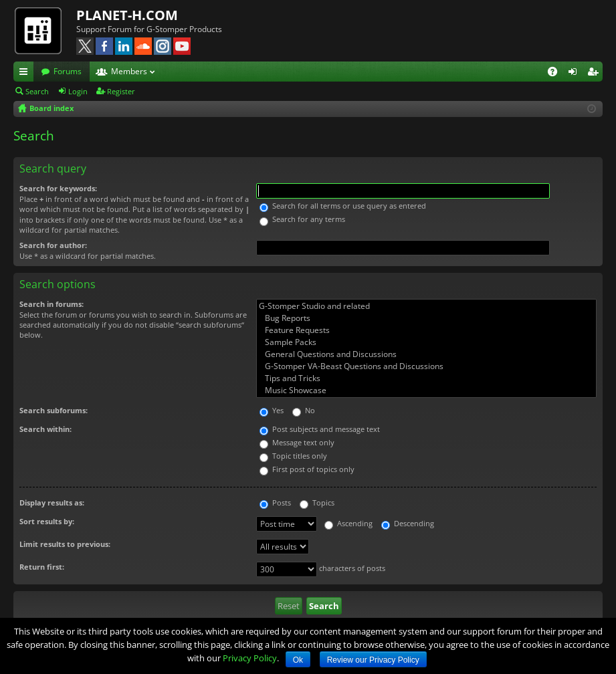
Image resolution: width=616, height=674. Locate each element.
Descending (408, 523)
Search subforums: (54, 410)
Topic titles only (293, 456)
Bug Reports (426, 318)
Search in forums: (52, 304)
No (304, 410)
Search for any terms (302, 219)
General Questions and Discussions (426, 354)
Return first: (42, 567)
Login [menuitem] (575, 74)
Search (37, 91)
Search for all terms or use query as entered (343, 206)
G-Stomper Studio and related (426, 306)
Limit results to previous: (65, 544)
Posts (275, 502)
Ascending (348, 523)
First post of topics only (307, 469)
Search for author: (53, 245)
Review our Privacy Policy (373, 660)
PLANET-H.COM (127, 15)
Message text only (297, 442)
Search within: (45, 429)
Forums (68, 71)
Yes (272, 410)
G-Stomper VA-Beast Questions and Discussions (426, 366)
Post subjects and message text (320, 429)
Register (121, 91)
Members (129, 71)
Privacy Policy (250, 658)
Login (78, 91)
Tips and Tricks (426, 378)
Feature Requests (426, 330)
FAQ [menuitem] (557, 74)
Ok (298, 660)
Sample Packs (426, 342)
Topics (317, 502)
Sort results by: (47, 521)
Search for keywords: (58, 188)
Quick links (26, 74)
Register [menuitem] (595, 74)
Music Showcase (426, 390)
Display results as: (52, 502)
